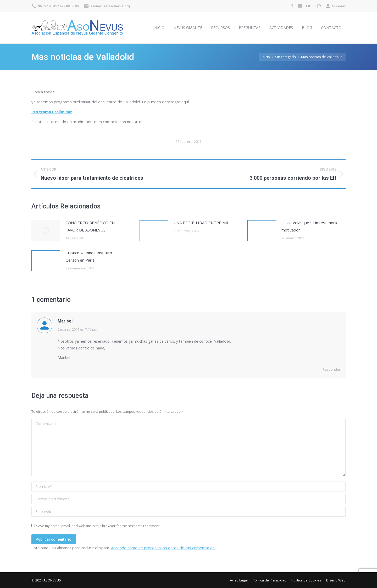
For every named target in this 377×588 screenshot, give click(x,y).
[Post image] (46, 231)
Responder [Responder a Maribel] (331, 369)
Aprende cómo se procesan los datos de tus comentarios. (163, 548)
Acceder (336, 6)
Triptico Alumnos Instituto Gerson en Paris (89, 256)
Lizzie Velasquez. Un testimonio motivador (310, 226)
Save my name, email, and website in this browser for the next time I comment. (98, 526)
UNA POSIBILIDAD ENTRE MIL (201, 223)
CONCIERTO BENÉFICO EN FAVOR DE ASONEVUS (90, 226)
